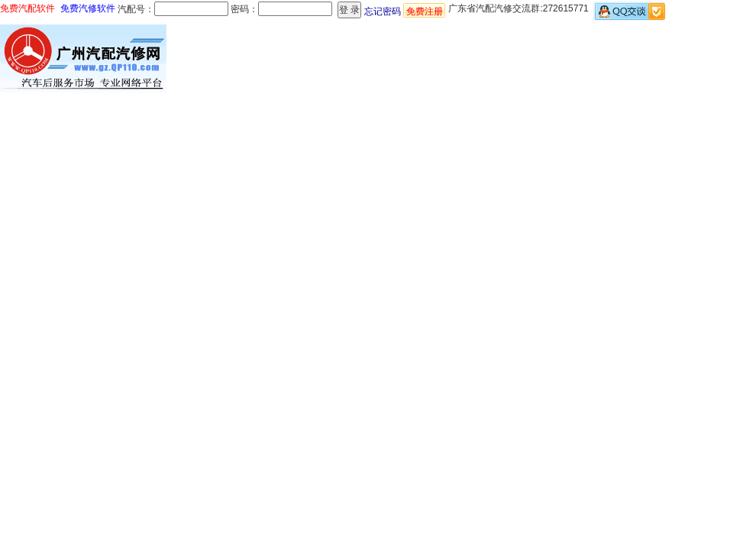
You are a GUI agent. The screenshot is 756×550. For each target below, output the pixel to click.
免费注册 (425, 11)
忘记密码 (383, 11)
